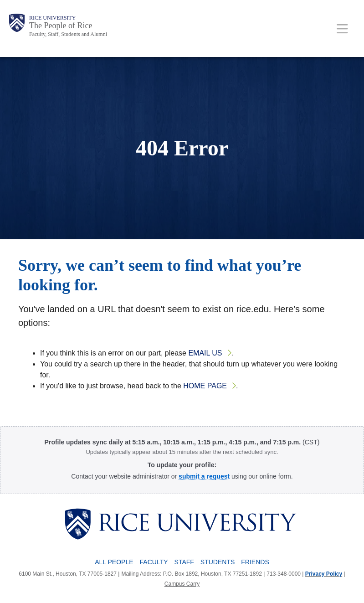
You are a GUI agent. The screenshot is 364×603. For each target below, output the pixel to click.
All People (114, 562)
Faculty (154, 562)
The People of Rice (61, 26)
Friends (255, 562)
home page (205, 386)
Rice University (52, 18)
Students (218, 562)
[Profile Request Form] (204, 476)
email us (205, 353)
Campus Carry (182, 584)
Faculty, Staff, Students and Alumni (68, 34)
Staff (184, 562)
